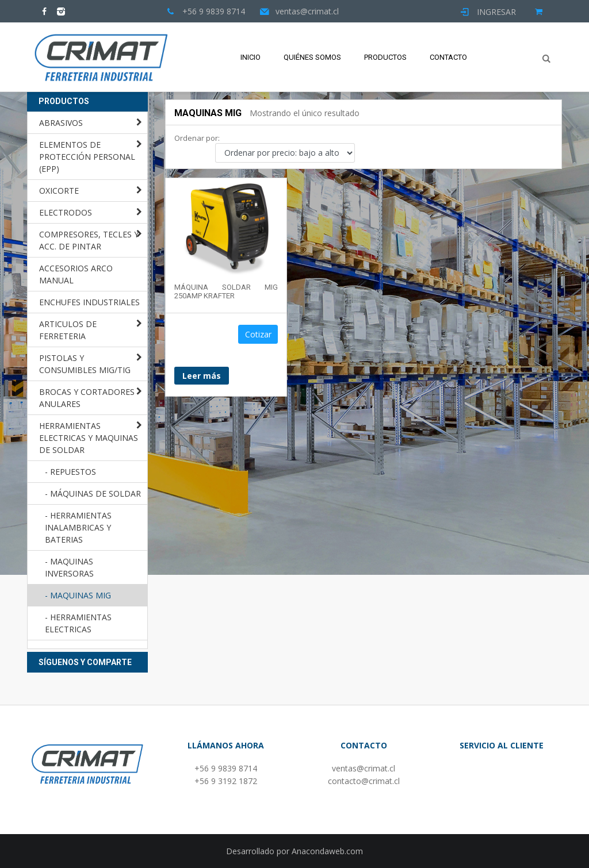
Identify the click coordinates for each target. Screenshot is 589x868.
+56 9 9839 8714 (226, 768)
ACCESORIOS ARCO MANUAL (76, 274)
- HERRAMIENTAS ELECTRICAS (78, 623)
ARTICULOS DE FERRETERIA (68, 330)
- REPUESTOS (70, 472)
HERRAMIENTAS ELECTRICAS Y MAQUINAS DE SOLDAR (89, 438)
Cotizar (258, 334)
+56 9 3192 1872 (226, 781)
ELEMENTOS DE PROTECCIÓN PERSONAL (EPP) (87, 157)
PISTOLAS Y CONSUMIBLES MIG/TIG (85, 364)
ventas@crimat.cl (364, 768)
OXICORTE (59, 191)
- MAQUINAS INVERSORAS (69, 567)
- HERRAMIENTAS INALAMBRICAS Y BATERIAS (78, 527)
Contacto (448, 57)
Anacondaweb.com (327, 851)
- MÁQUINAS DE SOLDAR (93, 493)
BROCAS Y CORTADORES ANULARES (87, 398)
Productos (385, 57)
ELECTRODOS (66, 212)
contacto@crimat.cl (364, 781)
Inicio (250, 57)
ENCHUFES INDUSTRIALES (89, 302)
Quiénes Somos (312, 57)
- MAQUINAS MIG (78, 595)
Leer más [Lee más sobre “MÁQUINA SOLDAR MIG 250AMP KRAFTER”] (202, 376)
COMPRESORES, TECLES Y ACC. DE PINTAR (89, 240)
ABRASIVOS (61, 123)
